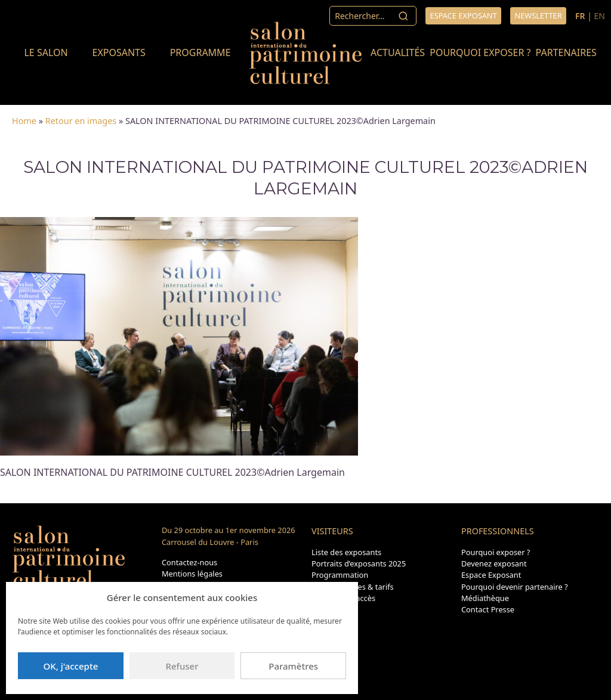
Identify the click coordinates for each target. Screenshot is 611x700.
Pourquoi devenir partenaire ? (515, 587)
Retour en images (81, 121)
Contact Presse (488, 609)
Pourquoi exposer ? (480, 52)
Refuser (182, 666)
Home (24, 121)
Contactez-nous (189, 562)
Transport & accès (343, 598)
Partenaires (566, 52)
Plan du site (332, 609)
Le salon (46, 52)
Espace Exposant (491, 575)
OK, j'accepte (70, 666)
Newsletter (538, 16)
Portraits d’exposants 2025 (359, 563)
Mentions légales (192, 574)
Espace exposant (464, 16)
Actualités (398, 52)
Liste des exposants (346, 552)
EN (600, 16)
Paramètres (293, 666)
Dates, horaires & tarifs (353, 587)
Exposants (118, 52)
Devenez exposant (494, 563)
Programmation (340, 575)
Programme (200, 52)
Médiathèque (485, 598)
